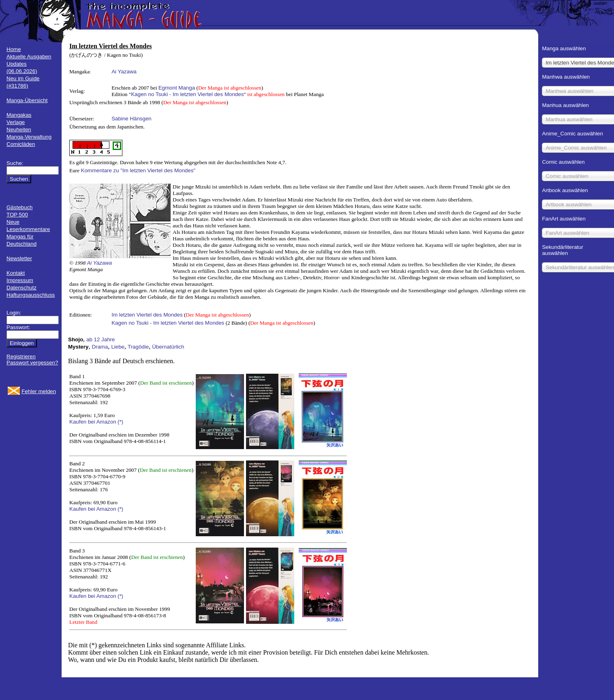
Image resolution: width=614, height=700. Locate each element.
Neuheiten (19, 130)
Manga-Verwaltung (29, 137)
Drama (100, 347)
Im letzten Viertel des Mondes (147, 315)
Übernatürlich (168, 347)
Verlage (16, 122)
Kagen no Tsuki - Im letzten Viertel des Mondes (187, 94)
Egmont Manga (177, 88)
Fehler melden (39, 391)
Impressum (20, 280)
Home (14, 49)
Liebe (118, 347)
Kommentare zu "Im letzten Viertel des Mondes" (138, 170)
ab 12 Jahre (101, 339)
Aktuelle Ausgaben (29, 57)
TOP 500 (17, 215)
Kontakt (16, 273)
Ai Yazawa (124, 72)
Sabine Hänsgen (132, 119)
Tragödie (138, 347)
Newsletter (19, 258)
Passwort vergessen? (32, 363)
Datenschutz (21, 288)
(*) (120, 422)
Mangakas (19, 115)
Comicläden (21, 144)
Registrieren (21, 356)
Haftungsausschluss (31, 295)
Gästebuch (19, 207)
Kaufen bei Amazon (93, 422)
